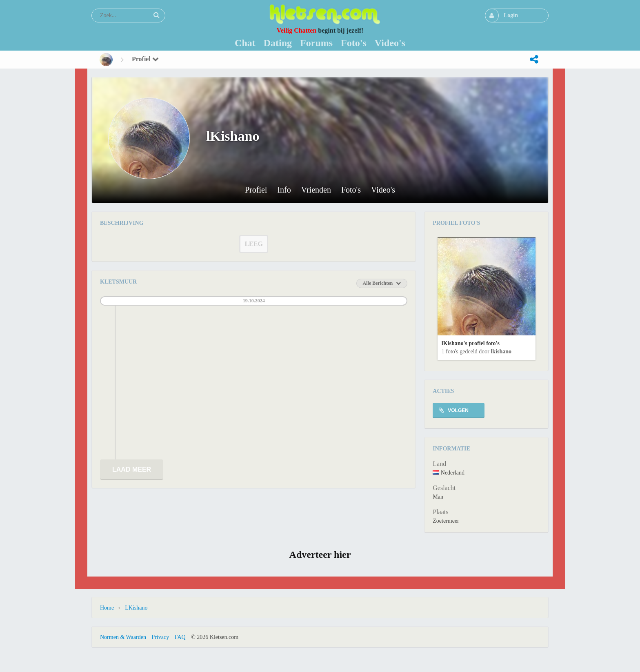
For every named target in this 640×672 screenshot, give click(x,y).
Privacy (160, 637)
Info (284, 190)
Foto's (351, 190)
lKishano (501, 352)
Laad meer (132, 469)
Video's (383, 190)
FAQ (180, 637)
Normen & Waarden (123, 637)
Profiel (145, 59)
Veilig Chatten (297, 30)
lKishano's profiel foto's (471, 343)
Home (107, 608)
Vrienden (316, 190)
